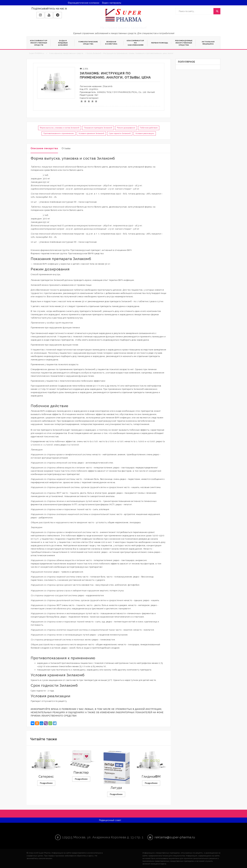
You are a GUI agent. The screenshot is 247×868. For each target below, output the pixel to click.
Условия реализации (145, 133)
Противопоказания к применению (59, 133)
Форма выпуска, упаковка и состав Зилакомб (60, 128)
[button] (40, 15)
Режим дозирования (126, 128)
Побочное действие (149, 128)
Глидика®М (151, 777)
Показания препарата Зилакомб (98, 128)
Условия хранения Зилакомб (91, 133)
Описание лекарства (44, 148)
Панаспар (81, 772)
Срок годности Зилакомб (120, 133)
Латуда (116, 788)
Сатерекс (46, 777)
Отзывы (66, 148)
